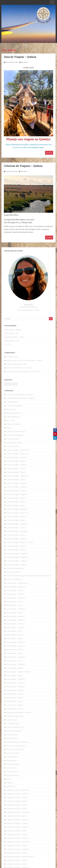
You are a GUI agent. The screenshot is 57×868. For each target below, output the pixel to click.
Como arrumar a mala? (14, 443)
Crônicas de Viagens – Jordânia (16, 509)
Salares (9, 783)
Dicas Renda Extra (12, 371)
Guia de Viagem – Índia (14, 631)
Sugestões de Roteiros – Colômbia (17, 812)
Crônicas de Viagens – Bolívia (16, 465)
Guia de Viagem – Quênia (20, 57)
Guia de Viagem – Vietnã (12, 341)
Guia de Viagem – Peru (19, 364)
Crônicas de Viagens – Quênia (23, 166)
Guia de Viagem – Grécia (14, 624)
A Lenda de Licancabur (14, 406)
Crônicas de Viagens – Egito (15, 480)
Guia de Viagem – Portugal (15, 664)
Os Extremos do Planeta (14, 749)
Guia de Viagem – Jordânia (15, 642)
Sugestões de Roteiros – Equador (17, 820)
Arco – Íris (7, 344)
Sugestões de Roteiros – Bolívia (16, 801)
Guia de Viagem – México (14, 650)
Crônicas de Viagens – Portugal (16, 531)
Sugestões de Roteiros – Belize (16, 797)
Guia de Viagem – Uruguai (15, 690)
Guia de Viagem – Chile (14, 602)
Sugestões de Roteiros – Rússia (16, 860)
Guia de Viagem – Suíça (14, 675)
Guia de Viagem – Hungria (15, 627)
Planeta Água (11, 760)
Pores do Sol (11, 768)
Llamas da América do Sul (15, 727)
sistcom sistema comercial (15, 360)
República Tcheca (12, 775)
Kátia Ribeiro (25, 62)
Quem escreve (11, 772)
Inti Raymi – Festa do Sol (14, 716)
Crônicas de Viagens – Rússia (16, 546)
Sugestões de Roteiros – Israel (16, 834)
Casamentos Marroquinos (15, 435)
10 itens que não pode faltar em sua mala (20, 395)
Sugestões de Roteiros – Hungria (17, 827)
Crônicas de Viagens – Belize (15, 461)
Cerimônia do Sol (12, 439)
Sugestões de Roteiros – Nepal (16, 845)
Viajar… (16, 357)
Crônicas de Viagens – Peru (15, 528)
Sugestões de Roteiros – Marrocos (17, 842)
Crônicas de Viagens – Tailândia (16, 553)
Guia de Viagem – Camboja (13, 330)
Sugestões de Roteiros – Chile (16, 805)
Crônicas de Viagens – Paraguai (16, 524)
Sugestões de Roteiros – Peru (16, 853)
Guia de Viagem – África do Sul (16, 583)
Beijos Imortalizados (13, 424)
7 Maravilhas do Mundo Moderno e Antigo (20, 398)
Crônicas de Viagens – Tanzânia (16, 557)
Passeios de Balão (12, 753)
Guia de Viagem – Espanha (15, 620)
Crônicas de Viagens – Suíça (15, 550)
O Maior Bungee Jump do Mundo (17, 742)
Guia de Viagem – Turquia (15, 687)
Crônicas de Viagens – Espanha (16, 487)
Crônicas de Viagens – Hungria (16, 494)
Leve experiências (12, 724)
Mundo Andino (11, 738)
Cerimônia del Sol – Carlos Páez (22, 368)
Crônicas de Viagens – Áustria (16, 457)
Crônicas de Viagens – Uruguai (16, 565)
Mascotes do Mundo (13, 731)
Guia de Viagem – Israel (14, 635)
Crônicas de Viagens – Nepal (15, 520)
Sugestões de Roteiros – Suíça (16, 864)
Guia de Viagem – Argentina (15, 587)
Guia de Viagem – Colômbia (15, 609)
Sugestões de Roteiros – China (16, 809)
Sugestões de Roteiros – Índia (16, 831)
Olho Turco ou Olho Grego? (15, 746)
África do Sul (11, 409)
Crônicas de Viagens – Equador (16, 483)
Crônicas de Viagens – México (16, 517)
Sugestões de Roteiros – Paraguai (17, 849)
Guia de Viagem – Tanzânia (15, 683)
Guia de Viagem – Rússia (14, 709)
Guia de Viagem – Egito (14, 613)
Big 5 (8, 428)
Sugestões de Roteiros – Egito (16, 816)
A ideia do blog (11, 402)
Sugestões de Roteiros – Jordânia (17, 838)
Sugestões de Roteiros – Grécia (16, 823)
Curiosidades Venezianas (14, 568)
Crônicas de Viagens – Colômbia (17, 476)
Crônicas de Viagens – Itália (15, 505)
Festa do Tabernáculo (13, 579)
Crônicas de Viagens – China (15, 472)
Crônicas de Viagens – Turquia (16, 561)
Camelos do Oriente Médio (15, 431)
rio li (8, 779)
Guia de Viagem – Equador (15, 616)
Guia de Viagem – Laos (11, 333)
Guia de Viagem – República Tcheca (18, 672)
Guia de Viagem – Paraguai (15, 657)
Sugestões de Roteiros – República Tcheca (20, 857)
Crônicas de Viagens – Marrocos (17, 513)
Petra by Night (11, 757)
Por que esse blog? (13, 764)
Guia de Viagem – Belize (14, 698)
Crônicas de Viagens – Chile (15, 468)
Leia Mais (49, 153)
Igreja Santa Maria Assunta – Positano (18, 712)
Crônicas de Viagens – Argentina (17, 454)
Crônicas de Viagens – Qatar (15, 535)
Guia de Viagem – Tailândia (15, 679)
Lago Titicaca (11, 720)
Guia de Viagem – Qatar (14, 705)
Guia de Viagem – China (14, 605)
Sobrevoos (10, 786)
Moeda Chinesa (12, 735)
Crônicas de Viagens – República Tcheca (19, 542)
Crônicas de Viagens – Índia (15, 498)
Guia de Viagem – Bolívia (14, 594)
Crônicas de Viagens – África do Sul (17, 450)
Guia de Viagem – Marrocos (34, 360)
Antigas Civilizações (13, 417)
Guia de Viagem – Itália (14, 638)
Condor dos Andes (12, 446)
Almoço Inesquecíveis (13, 413)
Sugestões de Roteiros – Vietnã (14, 337)
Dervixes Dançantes (13, 572)
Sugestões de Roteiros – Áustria (17, 794)
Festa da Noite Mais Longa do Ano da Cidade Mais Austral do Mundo (28, 576)
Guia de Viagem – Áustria (14, 590)
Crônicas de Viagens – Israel (15, 502)
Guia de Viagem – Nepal (14, 653)
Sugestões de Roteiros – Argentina (17, 790)
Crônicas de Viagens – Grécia (16, 491)
